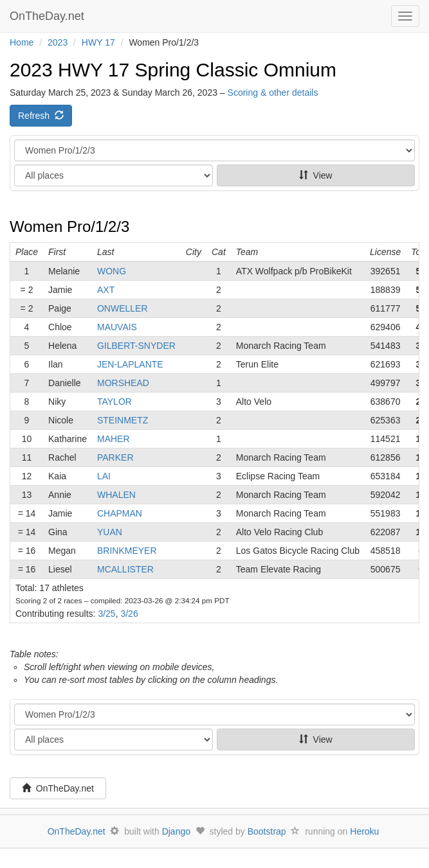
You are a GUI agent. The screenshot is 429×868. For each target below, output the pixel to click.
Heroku (364, 831)
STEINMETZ (123, 420)
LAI (104, 476)
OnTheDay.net (49, 16)
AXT (106, 290)
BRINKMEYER (127, 551)
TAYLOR (114, 402)
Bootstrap (267, 831)
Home (22, 42)
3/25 (106, 614)
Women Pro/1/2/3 (69, 226)
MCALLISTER (125, 569)
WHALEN (116, 495)
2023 (58, 42)
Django (176, 831)
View (316, 175)
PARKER (115, 457)
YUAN (110, 532)
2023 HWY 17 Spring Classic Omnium (173, 70)
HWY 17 (98, 42)
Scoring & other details (273, 93)
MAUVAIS (117, 327)
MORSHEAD (123, 383)
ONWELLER (123, 308)
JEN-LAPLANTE (130, 364)
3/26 (129, 614)
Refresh (41, 116)
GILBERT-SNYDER (136, 346)
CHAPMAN (120, 513)
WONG (112, 271)
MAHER (114, 439)
